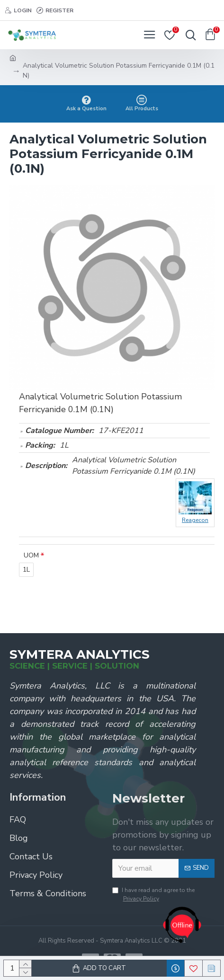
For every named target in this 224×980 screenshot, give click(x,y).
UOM (31, 555)
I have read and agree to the (153, 895)
